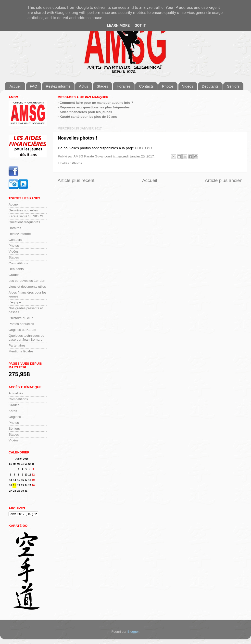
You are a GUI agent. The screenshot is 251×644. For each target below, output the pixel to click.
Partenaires (17, 345)
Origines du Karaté (22, 330)
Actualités (16, 393)
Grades (14, 275)
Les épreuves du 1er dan (27, 281)
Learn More (118, 26)
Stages (103, 86)
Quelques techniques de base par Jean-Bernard (26, 338)
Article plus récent (76, 180)
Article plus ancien (224, 180)
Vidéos (188, 86)
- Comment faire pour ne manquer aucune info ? (95, 103)
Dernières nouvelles (23, 210)
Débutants (210, 86)
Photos (168, 86)
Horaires (124, 86)
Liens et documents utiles (27, 287)
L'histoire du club (21, 318)
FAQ (34, 86)
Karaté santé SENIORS (26, 216)
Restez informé (58, 86)
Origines (15, 417)
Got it (140, 26)
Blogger (133, 632)
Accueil (15, 86)
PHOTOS (142, 148)
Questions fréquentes (24, 222)
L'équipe (15, 302)
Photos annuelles (21, 324)
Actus (84, 86)
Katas (13, 411)
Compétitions (18, 263)
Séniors (233, 86)
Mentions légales (21, 351)
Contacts (146, 86)
